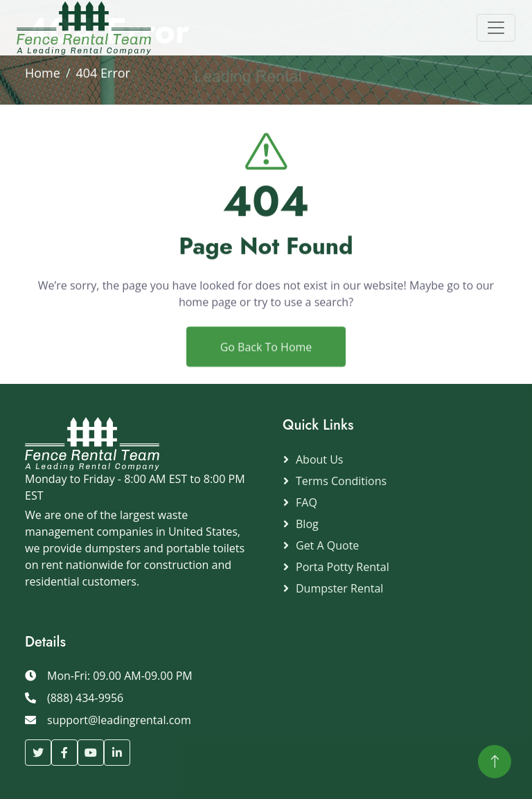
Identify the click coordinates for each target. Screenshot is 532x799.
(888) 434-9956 (85, 698)
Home (43, 73)
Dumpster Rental (339, 588)
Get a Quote (327, 545)
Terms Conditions (341, 481)
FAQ (307, 502)
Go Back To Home (266, 367)
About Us (320, 459)
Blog (307, 524)
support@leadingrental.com (119, 720)
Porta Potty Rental (343, 567)
